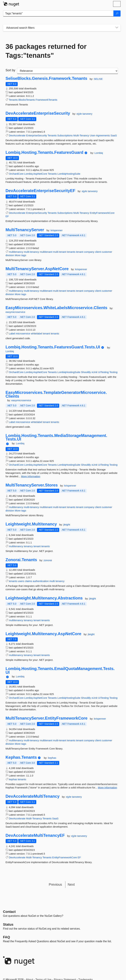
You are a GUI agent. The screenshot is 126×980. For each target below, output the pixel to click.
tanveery (88, 114)
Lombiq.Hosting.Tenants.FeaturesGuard (45, 152)
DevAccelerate (17, 135)
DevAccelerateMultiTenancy (33, 796)
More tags (21, 255)
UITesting (103, 372)
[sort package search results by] (68, 71)
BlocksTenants (27, 100)
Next (71, 884)
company (89, 252)
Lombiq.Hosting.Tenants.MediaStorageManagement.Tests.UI (56, 437)
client (98, 252)
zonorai (48, 560)
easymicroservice (15, 312)
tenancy (28, 546)
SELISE (98, 79)
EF (7, 216)
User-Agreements (100, 135)
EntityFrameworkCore (102, 213)
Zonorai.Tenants (21, 560)
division (10, 255)
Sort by (10, 70)
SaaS (114, 135)
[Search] (117, 13)
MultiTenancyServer (25, 230)
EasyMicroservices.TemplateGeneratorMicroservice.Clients (56, 394)
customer (107, 252)
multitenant (46, 252)
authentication (41, 581)
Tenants (13, 100)
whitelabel (37, 333)
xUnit (94, 372)
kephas (52, 758)
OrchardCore (16, 174)
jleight (67, 525)
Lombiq (99, 153)
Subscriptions (65, 135)
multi (52, 581)
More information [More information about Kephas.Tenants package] (108, 788)
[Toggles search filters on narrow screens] (117, 28)
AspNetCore (40, 174)
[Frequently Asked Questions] (7, 937)
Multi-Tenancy (81, 135)
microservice (23, 333)
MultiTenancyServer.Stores (32, 485)
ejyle (80, 114)
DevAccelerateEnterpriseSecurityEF (41, 191)
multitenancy (16, 252)
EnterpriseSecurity (37, 135)
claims (29, 581)
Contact (9, 912)
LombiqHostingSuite (69, 174)
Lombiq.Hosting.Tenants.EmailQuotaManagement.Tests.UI (60, 670)
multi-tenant (60, 252)
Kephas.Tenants (21, 757)
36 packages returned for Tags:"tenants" (46, 51)
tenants (71, 252)
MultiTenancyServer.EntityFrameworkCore (47, 718)
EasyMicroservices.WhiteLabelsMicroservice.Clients (57, 308)
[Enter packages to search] (58, 13)
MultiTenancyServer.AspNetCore (37, 269)
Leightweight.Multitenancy (31, 524)
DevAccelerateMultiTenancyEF (35, 835)
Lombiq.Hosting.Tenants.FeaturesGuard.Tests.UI (53, 347)
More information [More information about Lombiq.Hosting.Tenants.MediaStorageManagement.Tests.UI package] (31, 476)
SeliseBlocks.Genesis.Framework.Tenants (46, 78)
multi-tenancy (31, 252)
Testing (113, 372)
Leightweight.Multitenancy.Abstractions (44, 598)
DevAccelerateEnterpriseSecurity (38, 113)
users (21, 581)
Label (12, 333)
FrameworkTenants (46, 100)
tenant (80, 252)
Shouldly (86, 372)
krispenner (57, 230)
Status (8, 924)
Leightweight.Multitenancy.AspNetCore (44, 634)
